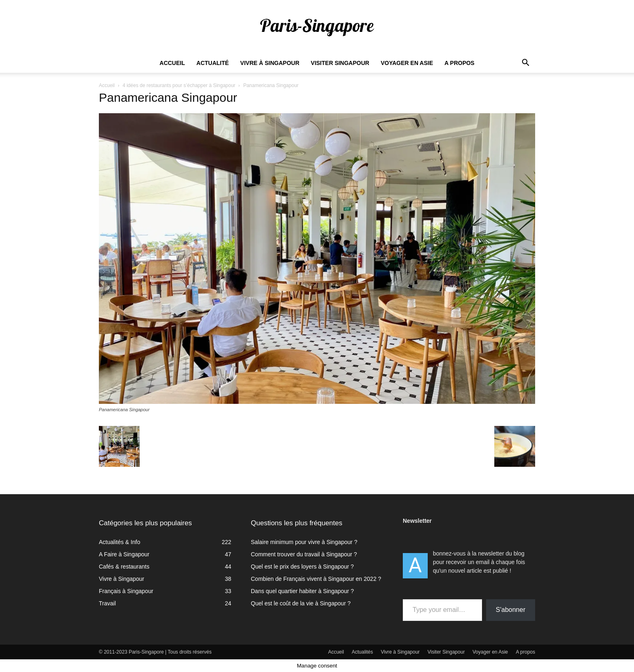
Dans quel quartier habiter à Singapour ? (302, 591)
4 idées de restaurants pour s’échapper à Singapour (179, 85)
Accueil (172, 63)
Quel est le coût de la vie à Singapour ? (301, 603)
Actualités (362, 652)
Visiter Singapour (340, 63)
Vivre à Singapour (270, 63)
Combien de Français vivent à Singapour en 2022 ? (316, 579)
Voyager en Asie (407, 63)
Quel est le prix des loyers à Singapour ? (302, 567)
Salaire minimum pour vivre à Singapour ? (304, 542)
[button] (525, 64)
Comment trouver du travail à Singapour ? (304, 554)
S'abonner (511, 610)
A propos (459, 63)
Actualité (213, 63)
